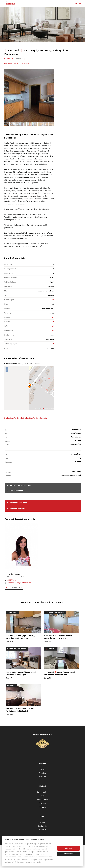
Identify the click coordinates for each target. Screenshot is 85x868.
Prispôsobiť (69, 854)
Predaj (42, 769)
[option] (42, 24)
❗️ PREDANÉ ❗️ (13, 612)
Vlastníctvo (9, 286)
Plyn (6, 304)
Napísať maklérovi (16, 509)
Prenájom (42, 773)
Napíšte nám (42, 826)
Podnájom (43, 777)
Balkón (7, 317)
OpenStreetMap (41, 409)
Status (7, 295)
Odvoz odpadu (10, 300)
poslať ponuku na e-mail (19, 485)
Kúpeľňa (7, 308)
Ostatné (43, 807)
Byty (43, 796)
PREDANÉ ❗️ (12, 685)
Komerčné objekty (42, 799)
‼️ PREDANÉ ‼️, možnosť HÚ (55, 612)
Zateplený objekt (11, 344)
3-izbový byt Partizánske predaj (35, 418)
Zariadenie (8, 339)
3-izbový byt (26, 64)
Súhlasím (69, 848)
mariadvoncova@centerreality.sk (20, 583)
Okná (6, 348)
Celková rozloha (10, 278)
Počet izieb (9, 273)
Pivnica (7, 322)
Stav (6, 291)
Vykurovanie (9, 313)
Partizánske (18, 418)
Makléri (43, 822)
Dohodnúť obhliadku (17, 503)
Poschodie (8, 264)
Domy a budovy (42, 792)
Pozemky (42, 803)
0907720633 (12, 580)
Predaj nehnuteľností (11, 64)
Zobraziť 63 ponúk (14, 588)
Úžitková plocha (10, 282)
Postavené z (9, 335)
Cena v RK (15, 59)
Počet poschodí (10, 269)
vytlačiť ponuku (15, 491)
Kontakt (42, 830)
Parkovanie (9, 331)
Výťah (6, 326)
